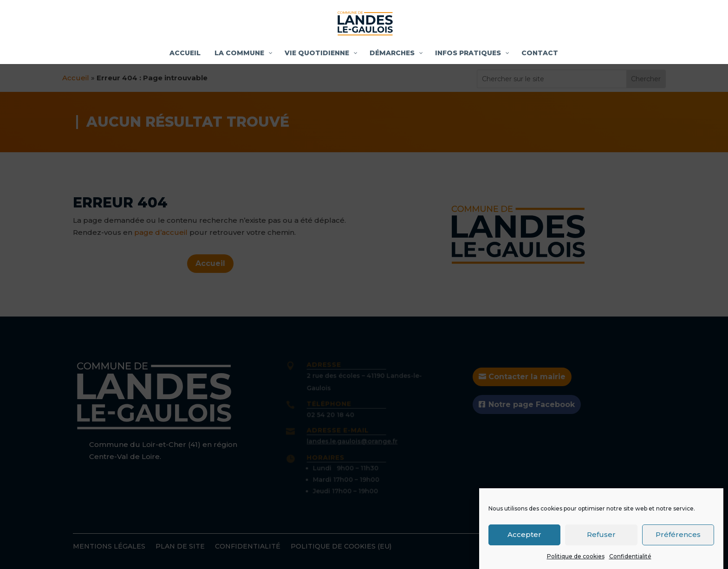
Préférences (678, 538)
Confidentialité (630, 560)
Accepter (524, 538)
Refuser (601, 538)
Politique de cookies (576, 560)
